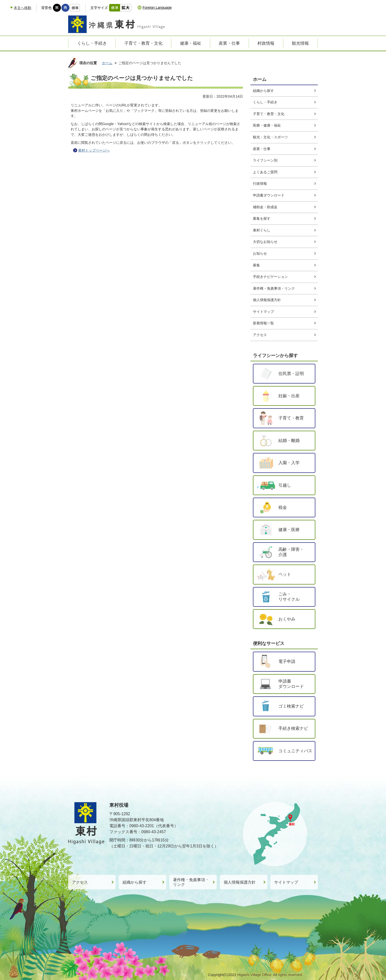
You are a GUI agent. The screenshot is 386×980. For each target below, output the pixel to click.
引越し (285, 485)
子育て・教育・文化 (269, 114)
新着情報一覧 (263, 323)
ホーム (107, 63)
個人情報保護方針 (267, 300)
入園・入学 (289, 463)
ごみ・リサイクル (289, 597)
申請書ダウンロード (269, 195)
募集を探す (262, 218)
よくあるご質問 (265, 172)
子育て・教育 (291, 418)
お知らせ (260, 253)
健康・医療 (289, 530)
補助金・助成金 (265, 207)
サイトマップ (263, 312)
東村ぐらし (262, 230)
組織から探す (263, 91)
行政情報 (260, 184)
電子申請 (287, 661)
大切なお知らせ (265, 242)
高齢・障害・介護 (291, 552)
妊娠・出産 (289, 396)
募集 (256, 265)
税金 (283, 507)
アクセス (260, 335)
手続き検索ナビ (293, 728)
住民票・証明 (291, 374)
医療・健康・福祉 (267, 125)
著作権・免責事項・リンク (274, 288)
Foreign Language (157, 7)
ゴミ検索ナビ (291, 706)
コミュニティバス (295, 751)
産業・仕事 (262, 149)
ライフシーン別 (265, 160)
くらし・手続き (265, 102)
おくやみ (287, 619)
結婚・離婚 (289, 440)
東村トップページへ (94, 150)
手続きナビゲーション (270, 277)
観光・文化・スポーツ (270, 137)
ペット (285, 574)
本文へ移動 (22, 8)
